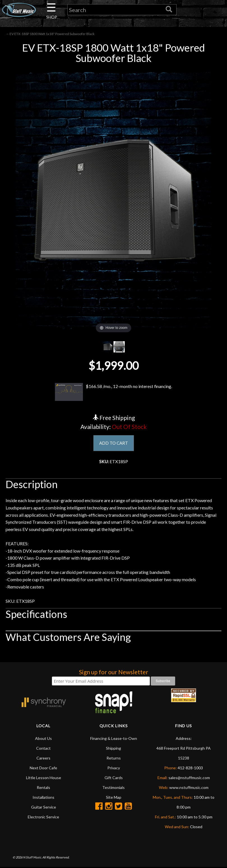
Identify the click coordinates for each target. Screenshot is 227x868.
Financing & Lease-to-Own (114, 739)
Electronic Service (43, 818)
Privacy (114, 769)
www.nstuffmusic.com (189, 788)
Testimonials (113, 788)
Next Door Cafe (43, 769)
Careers (43, 759)
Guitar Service (44, 808)
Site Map (114, 798)
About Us (43, 739)
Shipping (113, 749)
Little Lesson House (44, 778)
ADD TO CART (114, 444)
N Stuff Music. (32, 858)
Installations (43, 798)
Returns (114, 759)
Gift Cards (114, 778)
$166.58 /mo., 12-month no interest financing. (113, 392)
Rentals (43, 788)
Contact (43, 749)
